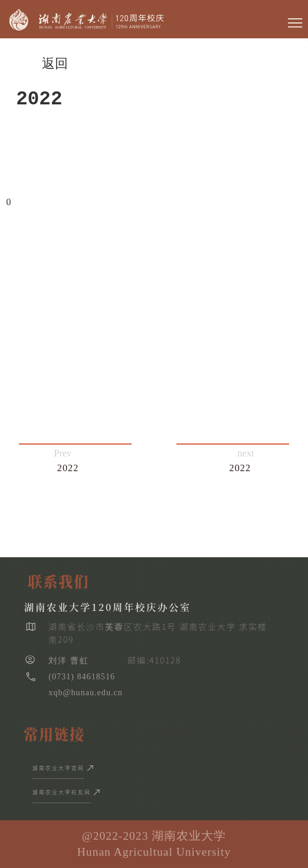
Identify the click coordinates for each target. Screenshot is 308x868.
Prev (66, 461)
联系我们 (58, 581)
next (242, 461)
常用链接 (54, 734)
